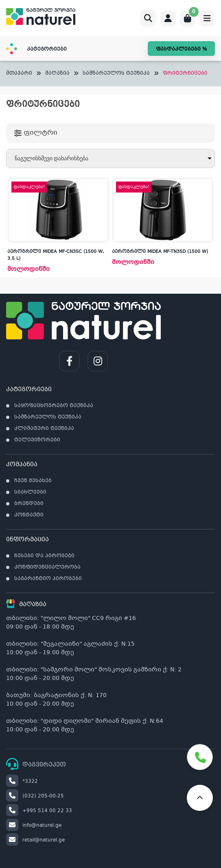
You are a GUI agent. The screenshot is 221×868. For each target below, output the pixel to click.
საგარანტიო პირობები (48, 579)
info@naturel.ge (34, 826)
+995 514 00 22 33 (39, 811)
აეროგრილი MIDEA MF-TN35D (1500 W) (160, 252)
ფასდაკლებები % (181, 49)
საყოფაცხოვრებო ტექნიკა (54, 406)
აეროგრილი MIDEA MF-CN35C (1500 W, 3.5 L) (56, 255)
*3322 (22, 782)
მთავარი (19, 74)
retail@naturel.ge (35, 840)
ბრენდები (29, 504)
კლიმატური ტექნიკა (44, 429)
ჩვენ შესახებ (33, 481)
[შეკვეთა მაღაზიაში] (110, 158)
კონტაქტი (29, 515)
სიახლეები (30, 492)
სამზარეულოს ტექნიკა (116, 74)
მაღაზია (57, 74)
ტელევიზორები (37, 440)
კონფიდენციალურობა (47, 567)
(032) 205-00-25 (35, 796)
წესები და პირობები (44, 556)
